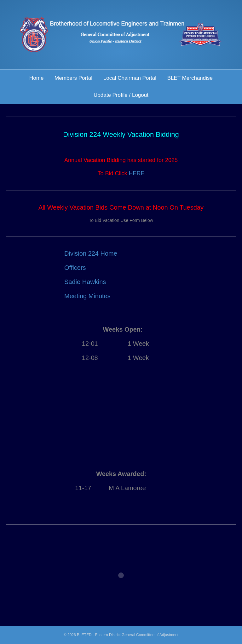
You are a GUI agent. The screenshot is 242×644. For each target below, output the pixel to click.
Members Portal (73, 78)
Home (36, 78)
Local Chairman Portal (130, 78)
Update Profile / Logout (121, 95)
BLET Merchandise (190, 78)
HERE (137, 173)
